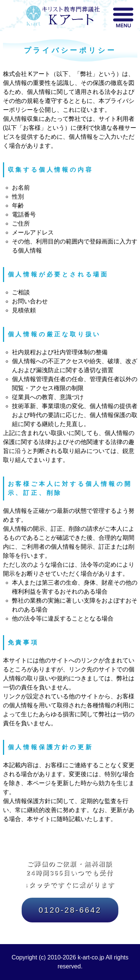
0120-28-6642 (70, 910)
